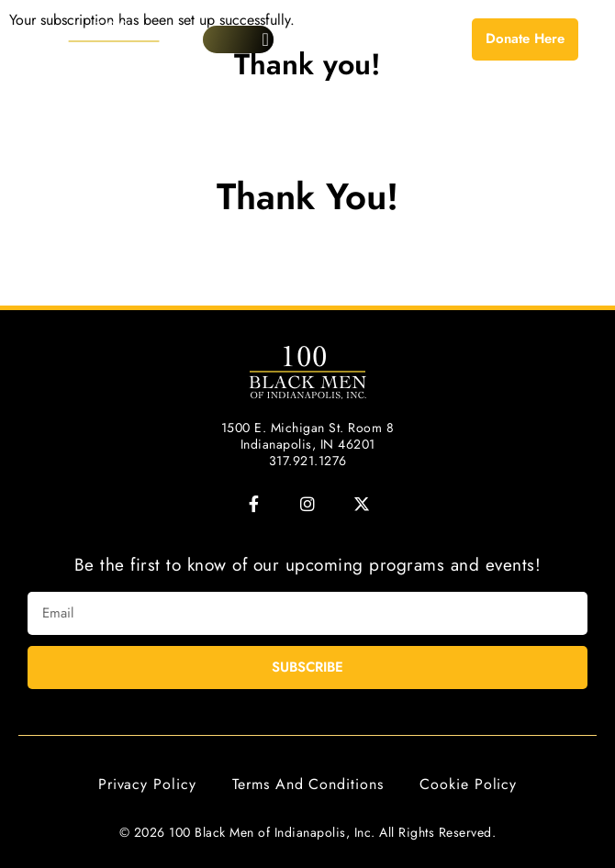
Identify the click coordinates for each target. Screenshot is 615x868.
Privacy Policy (147, 784)
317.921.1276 (308, 461)
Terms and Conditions (307, 784)
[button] (266, 39)
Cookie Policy (468, 784)
